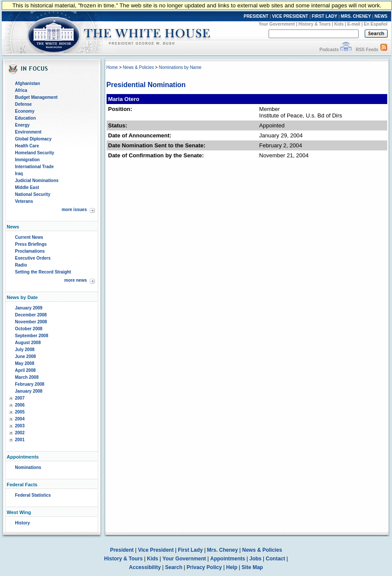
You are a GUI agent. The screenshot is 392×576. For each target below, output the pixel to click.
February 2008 (30, 384)
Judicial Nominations (37, 181)
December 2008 (31, 315)
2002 (20, 433)
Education (26, 118)
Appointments (228, 559)
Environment (28, 132)
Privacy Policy (204, 567)
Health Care (27, 146)
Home (112, 67)
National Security (33, 194)
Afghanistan (28, 83)
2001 (20, 440)
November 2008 (31, 322)
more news (75, 280)
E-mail (354, 24)
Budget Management (36, 97)
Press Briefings (31, 244)
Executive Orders (33, 258)
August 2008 (28, 343)
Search (174, 567)
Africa (21, 90)
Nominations (28, 467)
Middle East (27, 187)
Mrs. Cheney (222, 550)
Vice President (156, 550)
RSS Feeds (367, 50)
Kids (339, 24)
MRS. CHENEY (356, 16)
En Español (376, 24)
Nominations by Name (180, 67)
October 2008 (29, 329)
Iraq (19, 174)
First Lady (190, 550)
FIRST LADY (325, 16)
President (122, 550)
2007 (20, 398)
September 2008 (32, 336)
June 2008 (26, 356)
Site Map (252, 567)
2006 (20, 405)
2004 (20, 419)
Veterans (24, 201)
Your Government (277, 24)
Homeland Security (35, 153)
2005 (20, 412)
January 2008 (29, 391)
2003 (20, 426)
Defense (24, 104)
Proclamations (30, 251)
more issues (74, 210)
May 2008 (25, 363)
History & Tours (314, 24)
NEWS (381, 16)
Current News (29, 237)
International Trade (34, 167)
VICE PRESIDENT (290, 16)
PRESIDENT (256, 16)
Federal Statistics (33, 495)
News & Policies (139, 67)
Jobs (256, 559)
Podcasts (329, 50)
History (23, 523)
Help (232, 567)
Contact (276, 559)
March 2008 (27, 377)
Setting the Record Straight (43, 272)
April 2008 (26, 370)
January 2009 (29, 308)
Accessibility (145, 567)
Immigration (28, 160)
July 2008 (25, 350)
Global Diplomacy (33, 139)
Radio (21, 265)
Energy (23, 125)
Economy (25, 111)
